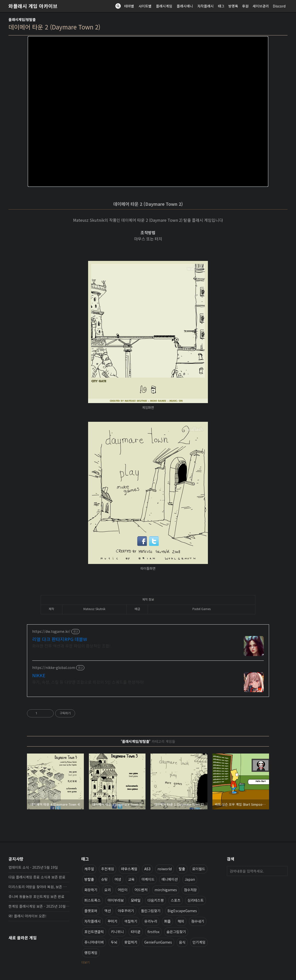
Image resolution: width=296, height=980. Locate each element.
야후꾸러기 (126, 911)
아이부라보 (116, 900)
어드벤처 (141, 890)
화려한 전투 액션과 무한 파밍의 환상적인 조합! (71, 646)
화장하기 (91, 890)
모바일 (136, 900)
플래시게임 (164, 6)
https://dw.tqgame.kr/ (51, 631)
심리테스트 (196, 900)
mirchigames (166, 890)
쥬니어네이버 (94, 942)
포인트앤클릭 (94, 932)
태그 (221, 6)
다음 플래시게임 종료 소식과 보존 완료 (37, 877)
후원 (245, 6)
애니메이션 (170, 879)
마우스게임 (129, 869)
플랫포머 (91, 911)
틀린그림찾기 (151, 911)
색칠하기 (131, 921)
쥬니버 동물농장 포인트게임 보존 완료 (36, 896)
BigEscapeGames (182, 911)
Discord (279, 6)
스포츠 (176, 900)
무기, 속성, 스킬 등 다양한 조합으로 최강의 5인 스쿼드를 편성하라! (88, 682)
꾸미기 (112, 921)
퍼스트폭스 (92, 900)
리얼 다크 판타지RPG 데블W (60, 639)
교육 (131, 879)
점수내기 (198, 921)
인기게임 (199, 942)
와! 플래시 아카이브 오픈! (27, 916)
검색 (283, 871)
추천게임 (108, 869)
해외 (181, 921)
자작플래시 (206, 6)
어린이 (123, 890)
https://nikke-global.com (54, 668)
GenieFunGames (158, 942)
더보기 (85, 962)
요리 (108, 890)
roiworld (165, 869)
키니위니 (117, 932)
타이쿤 (136, 932)
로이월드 (199, 869)
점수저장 (190, 890)
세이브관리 (261, 6)
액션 (108, 911)
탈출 (182, 869)
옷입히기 (131, 942)
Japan (190, 879)
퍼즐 (167, 921)
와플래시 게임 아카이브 (33, 6)
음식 (182, 942)
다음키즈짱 (156, 900)
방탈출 (89, 879)
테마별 (129, 6)
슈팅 (104, 879)
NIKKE (39, 675)
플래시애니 (185, 6)
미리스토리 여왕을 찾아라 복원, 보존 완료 (39, 887)
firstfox (153, 932)
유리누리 (151, 921)
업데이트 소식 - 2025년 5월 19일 (33, 867)
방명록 (233, 6)
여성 (118, 879)
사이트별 (145, 6)
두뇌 (114, 942)
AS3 (147, 869)
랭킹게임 (91, 953)
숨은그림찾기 (176, 932)
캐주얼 (89, 869)
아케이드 (148, 879)
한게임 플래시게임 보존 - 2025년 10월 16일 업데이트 (39, 906)
